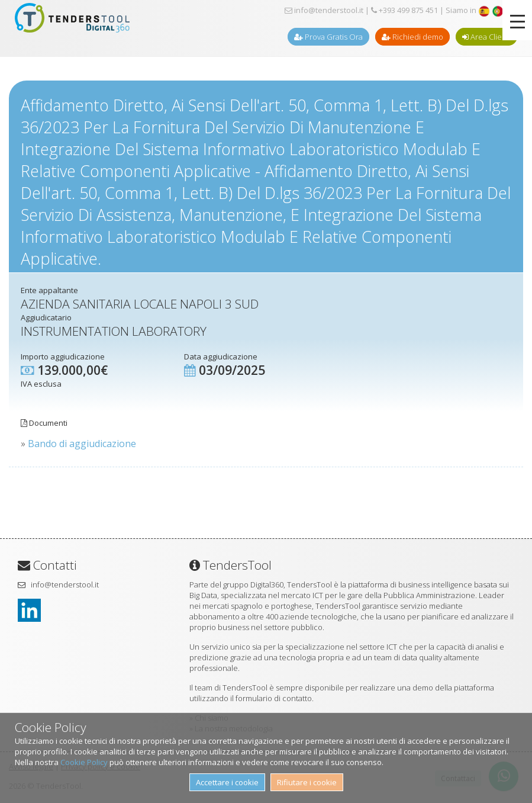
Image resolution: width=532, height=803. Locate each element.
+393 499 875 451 (404, 10)
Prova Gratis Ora (328, 37)
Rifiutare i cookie (307, 782)
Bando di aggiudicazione (82, 444)
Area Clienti (486, 37)
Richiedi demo (412, 37)
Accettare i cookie (227, 782)
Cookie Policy (84, 762)
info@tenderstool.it (324, 10)
